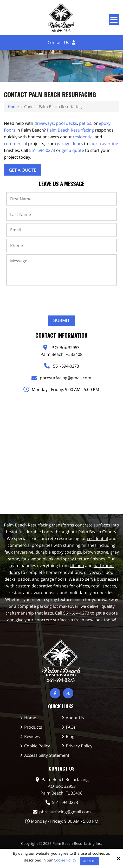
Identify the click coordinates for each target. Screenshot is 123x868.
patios (85, 123)
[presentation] (62, 299)
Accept (90, 861)
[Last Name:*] (61, 214)
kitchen (77, 566)
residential (83, 137)
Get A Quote (22, 170)
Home (13, 107)
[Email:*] (61, 230)
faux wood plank (37, 559)
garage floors (70, 144)
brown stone (96, 552)
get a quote (73, 150)
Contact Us (58, 42)
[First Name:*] (61, 199)
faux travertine (104, 144)
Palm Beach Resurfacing (70, 130)
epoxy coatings (66, 552)
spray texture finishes (84, 559)
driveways (44, 123)
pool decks (66, 123)
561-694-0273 (42, 150)
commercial (15, 144)
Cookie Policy (65, 860)
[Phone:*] (61, 245)
